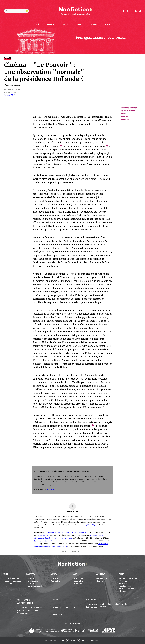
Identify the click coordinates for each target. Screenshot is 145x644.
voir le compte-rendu (60, 547)
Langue (100, 581)
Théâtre (124, 581)
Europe (31, 583)
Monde (31, 578)
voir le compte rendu (65, 538)
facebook (123, 11)
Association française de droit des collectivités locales (68, 532)
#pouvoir (125, 116)
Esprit (79, 25)
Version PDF (9, 95)
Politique (9, 583)
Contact (102, 607)
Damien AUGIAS (15, 85)
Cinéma (124, 578)
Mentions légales (93, 641)
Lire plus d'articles (72, 551)
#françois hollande (129, 108)
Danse (123, 591)
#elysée (124, 114)
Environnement (35, 586)
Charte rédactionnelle (117, 604)
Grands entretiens (63, 607)
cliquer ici (51, 489)
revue (44, 535)
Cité (37, 25)
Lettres (94, 25)
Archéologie (56, 581)
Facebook (67, 640)
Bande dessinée (127, 589)
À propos (92, 600)
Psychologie (79, 581)
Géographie (33, 581)
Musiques (133, 578)
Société (8, 581)
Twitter (71, 640)
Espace (50, 25)
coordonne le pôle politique (86, 525)
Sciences (15, 578)
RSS (75, 640)
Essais (56, 600)
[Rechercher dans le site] (17, 11)
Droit (7, 578)
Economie (17, 581)
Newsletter (140, 11)
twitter (127, 11)
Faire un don (92, 607)
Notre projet (91, 604)
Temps (65, 25)
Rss (136, 11)
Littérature (102, 578)
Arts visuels (125, 583)
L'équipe (102, 604)
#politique (125, 119)
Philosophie (79, 578)
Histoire (55, 578)
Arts (108, 25)
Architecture (126, 586)
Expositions (23, 613)
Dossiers (57, 615)
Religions (78, 583)
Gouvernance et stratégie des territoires (48, 541)
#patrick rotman (128, 111)
